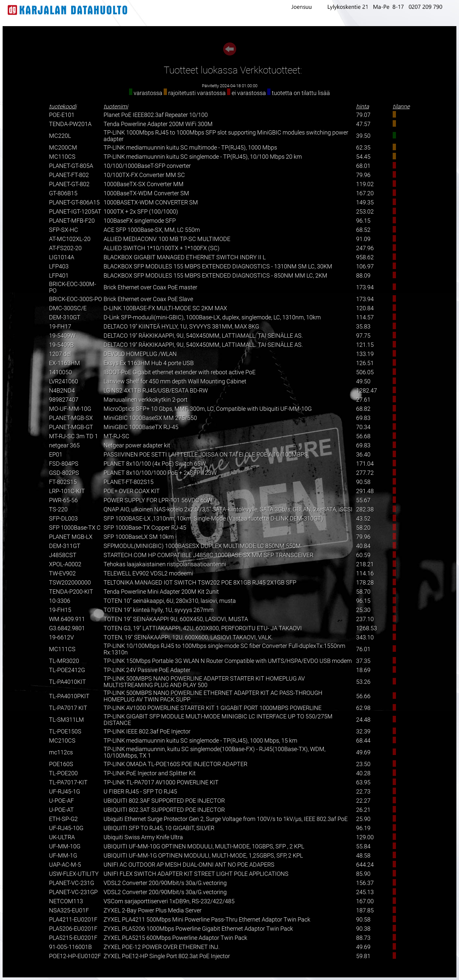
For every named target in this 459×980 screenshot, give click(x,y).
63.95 (363, 782)
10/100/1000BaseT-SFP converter (147, 166)
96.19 (363, 828)
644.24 (365, 865)
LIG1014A (62, 257)
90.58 (363, 482)
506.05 (365, 372)
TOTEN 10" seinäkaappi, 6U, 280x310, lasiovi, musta (170, 601)
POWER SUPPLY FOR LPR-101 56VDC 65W (158, 500)
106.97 (365, 266)
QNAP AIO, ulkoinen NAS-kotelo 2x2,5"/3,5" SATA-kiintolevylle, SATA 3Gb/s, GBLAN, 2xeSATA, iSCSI (228, 509)
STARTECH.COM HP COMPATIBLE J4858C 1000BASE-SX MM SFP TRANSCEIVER (208, 555)
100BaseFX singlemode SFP (140, 221)
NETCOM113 (66, 901)
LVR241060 (64, 381)
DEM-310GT (65, 317)
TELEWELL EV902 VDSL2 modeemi (148, 573)
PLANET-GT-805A (71, 166)
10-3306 (60, 601)
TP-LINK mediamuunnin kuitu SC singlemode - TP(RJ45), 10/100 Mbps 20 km (203, 157)
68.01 (363, 166)
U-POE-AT (61, 810)
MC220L (60, 136)
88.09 (363, 276)
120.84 (365, 308)
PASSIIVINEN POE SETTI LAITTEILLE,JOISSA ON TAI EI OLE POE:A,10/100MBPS (206, 455)
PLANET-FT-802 (69, 175)
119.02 (365, 184)
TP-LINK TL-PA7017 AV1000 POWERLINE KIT (161, 782)
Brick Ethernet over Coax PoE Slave (148, 299)
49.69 (363, 752)
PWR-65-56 (63, 500)
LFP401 (59, 276)
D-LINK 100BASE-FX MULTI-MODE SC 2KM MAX (165, 308)
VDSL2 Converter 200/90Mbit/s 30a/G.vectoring (165, 883)
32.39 (363, 731)
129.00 (365, 837)
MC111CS (62, 649)
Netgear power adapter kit (137, 445)
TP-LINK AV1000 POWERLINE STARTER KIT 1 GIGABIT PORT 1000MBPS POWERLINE (213, 708)
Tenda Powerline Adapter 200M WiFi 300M (158, 124)
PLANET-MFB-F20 (72, 221)
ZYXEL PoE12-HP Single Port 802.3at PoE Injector (167, 956)
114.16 (365, 573)
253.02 (365, 212)
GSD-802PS (64, 473)
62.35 (363, 148)
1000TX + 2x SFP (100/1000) (141, 212)
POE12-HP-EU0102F (75, 956)
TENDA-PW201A (70, 124)
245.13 (365, 892)
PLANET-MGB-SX (71, 418)
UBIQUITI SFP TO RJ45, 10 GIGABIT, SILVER (159, 828)
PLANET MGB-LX (71, 537)
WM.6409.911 (67, 619)
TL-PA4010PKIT (69, 696)
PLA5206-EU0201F (73, 929)
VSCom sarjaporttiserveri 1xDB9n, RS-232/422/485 (169, 901)
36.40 (363, 455)
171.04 (365, 464)
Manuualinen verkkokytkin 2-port (146, 400)
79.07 (363, 115)
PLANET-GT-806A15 (74, 202)
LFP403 (59, 266)
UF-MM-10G (65, 846)
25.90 (363, 819)
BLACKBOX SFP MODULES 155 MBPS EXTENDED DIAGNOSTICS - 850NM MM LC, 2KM (215, 276)
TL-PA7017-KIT (68, 782)
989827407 (64, 400)
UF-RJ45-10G (66, 828)
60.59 (363, 555)
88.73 (363, 938)
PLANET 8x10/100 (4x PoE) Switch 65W (155, 464)
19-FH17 (60, 327)
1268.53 (367, 628)
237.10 (365, 619)
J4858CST (63, 555)
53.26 (363, 682)
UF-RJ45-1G (65, 792)
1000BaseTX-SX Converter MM (144, 184)
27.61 (363, 400)
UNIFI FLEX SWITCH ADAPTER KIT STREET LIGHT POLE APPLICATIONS (196, 874)
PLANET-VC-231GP (73, 892)
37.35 (363, 661)
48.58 (363, 856)
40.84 (363, 546)
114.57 (365, 317)
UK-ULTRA (62, 837)
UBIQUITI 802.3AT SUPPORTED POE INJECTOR (164, 810)
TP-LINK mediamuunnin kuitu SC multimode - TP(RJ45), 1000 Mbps (190, 148)
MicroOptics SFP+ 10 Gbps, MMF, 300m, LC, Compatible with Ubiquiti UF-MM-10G (208, 409)
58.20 (363, 528)
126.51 (365, 363)
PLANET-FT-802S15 (129, 482)
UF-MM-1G (63, 856)
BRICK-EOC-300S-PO (75, 299)
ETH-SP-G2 (63, 819)
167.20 (365, 193)
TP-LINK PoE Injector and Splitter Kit (150, 773)
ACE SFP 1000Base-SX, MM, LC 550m (152, 230)
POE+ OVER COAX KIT (132, 491)
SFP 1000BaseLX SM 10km (139, 537)
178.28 (365, 583)
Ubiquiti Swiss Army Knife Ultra (143, 837)
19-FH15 (60, 610)
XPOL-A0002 (65, 564)
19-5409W (62, 336)
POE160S (61, 764)
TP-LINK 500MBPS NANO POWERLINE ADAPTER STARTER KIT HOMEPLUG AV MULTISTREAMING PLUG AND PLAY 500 (204, 682)
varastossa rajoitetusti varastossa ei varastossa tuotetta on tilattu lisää (229, 93)
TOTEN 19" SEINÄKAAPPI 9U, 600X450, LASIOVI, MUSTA (176, 619)
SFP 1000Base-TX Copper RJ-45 (145, 528)
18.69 (363, 670)
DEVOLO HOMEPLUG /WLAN (140, 354)
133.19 (365, 354)
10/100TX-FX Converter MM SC (144, 175)
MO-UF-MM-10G (70, 409)
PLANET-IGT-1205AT (75, 212)
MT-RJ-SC (116, 436)
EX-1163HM (65, 363)
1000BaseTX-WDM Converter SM (146, 193)
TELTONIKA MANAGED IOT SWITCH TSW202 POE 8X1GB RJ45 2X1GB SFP (200, 583)
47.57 (363, 124)
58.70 (363, 592)
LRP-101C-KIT (67, 491)
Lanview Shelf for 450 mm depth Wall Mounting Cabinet (175, 381)
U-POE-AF (61, 801)
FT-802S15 (63, 482)
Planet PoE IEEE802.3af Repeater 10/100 (156, 115)
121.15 (365, 345)
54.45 (363, 157)
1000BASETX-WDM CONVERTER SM (151, 202)
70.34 (363, 427)
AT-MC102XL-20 (70, 239)
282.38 (365, 509)
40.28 (363, 773)
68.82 (363, 409)
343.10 (365, 637)
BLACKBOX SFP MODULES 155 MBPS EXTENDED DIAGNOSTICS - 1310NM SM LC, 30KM (218, 266)
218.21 (365, 564)
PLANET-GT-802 (69, 184)
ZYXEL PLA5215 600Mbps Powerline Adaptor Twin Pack (175, 938)
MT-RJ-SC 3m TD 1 (74, 436)
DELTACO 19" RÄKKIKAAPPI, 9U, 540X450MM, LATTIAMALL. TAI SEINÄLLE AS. (203, 336)
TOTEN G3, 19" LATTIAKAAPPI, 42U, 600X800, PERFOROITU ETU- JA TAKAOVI (203, 628)
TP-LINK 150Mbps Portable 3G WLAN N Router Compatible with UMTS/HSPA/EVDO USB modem (228, 661)
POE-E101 (62, 115)
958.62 (365, 257)
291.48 (365, 491)
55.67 (363, 500)
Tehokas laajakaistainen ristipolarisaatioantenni (165, 564)
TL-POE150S (65, 731)
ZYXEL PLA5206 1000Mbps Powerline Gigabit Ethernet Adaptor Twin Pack (198, 929)
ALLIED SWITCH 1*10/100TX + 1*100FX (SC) (162, 248)
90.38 (363, 929)
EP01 (56, 455)
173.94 (365, 287)
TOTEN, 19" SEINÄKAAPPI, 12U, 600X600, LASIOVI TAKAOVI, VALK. (188, 637)
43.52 (363, 519)
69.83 (363, 418)
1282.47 (367, 391)
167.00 (365, 901)
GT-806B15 (63, 193)
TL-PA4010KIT (67, 682)
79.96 (363, 175)
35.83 (363, 327)
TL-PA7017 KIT (68, 708)
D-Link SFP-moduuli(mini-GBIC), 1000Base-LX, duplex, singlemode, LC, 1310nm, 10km (212, 317)
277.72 (365, 473)
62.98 (363, 708)
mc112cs (61, 752)
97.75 (363, 336)
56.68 (363, 436)
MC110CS (62, 157)
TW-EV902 (62, 573)
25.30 (363, 610)
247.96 (365, 248)
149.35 (365, 202)
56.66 (363, 696)
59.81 (363, 956)
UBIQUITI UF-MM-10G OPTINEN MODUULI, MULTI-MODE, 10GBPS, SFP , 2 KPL (204, 846)
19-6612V (61, 637)
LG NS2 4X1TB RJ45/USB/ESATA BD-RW (156, 391)
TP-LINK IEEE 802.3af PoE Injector (147, 731)
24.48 (363, 720)
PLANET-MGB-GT (71, 427)
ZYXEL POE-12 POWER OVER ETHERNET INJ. (162, 947)
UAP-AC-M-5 (65, 865)
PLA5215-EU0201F (73, 938)
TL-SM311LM (66, 720)
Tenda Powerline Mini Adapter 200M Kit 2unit (161, 592)
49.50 (363, 381)
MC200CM (63, 148)
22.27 (363, 801)
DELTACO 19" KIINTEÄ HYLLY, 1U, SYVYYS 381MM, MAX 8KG (181, 327)
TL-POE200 (63, 773)
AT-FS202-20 (65, 248)
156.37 (365, 883)
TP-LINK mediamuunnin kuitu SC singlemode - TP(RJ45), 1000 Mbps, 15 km (200, 741)
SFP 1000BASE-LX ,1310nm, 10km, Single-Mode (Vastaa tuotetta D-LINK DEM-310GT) (213, 519)
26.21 (363, 810)
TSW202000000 (70, 583)
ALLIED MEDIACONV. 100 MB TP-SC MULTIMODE (167, 239)
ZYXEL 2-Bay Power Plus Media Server (153, 910)
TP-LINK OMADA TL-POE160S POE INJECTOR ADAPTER (175, 764)
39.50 (363, 136)
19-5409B (61, 345)
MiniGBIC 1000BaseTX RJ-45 (141, 427)
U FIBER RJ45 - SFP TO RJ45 (140, 792)
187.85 (365, 910)
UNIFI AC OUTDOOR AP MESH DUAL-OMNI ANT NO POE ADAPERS (189, 865)
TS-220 (58, 509)
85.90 (363, 874)
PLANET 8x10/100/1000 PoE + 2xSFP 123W (160, 473)
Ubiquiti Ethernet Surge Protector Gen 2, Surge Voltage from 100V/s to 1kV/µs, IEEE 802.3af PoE (226, 819)
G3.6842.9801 (67, 628)
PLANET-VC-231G (72, 883)
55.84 (363, 846)
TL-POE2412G (67, 670)
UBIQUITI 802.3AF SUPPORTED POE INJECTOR (164, 801)
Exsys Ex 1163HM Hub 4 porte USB (149, 363)
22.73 (363, 792)
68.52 (363, 230)
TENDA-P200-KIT (71, 592)
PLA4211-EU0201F (73, 920)
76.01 (363, 649)
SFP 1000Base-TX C (75, 528)
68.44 (363, 741)
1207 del (60, 354)
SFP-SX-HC (64, 230)
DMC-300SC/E (68, 308)
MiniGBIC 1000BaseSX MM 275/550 (150, 418)
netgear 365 (64, 445)
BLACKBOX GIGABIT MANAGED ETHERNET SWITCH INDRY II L (185, 257)
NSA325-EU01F (69, 910)
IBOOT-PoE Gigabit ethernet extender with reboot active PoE (180, 372)
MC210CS (62, 741)
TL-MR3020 (64, 661)
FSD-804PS (64, 464)
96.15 (363, 221)
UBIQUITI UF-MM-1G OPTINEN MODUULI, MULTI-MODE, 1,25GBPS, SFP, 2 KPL (203, 856)
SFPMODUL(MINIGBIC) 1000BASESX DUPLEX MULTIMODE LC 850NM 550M (202, 546)
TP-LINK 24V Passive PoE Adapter (147, 670)
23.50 (363, 764)
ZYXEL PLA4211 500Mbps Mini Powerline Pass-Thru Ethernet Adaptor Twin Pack (207, 920)
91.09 (363, 239)
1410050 (60, 372)
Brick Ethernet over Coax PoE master (150, 287)
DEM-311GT (65, 546)
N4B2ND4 (62, 391)
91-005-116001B (70, 947)
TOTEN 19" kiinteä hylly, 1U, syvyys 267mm (159, 610)
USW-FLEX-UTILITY (74, 874)
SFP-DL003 (63, 519)
